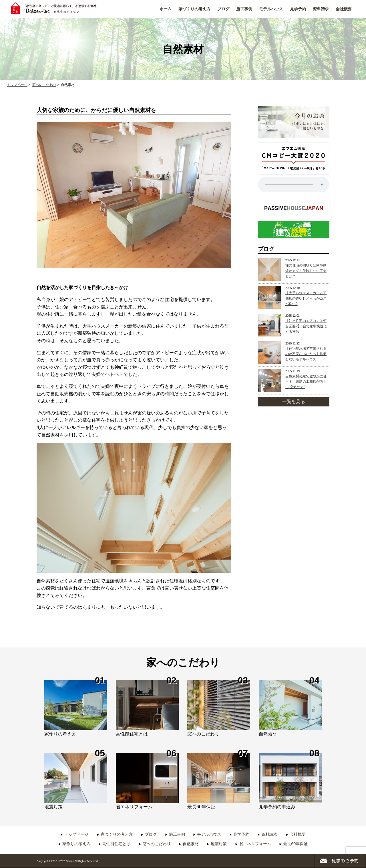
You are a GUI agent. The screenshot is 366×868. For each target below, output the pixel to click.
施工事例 (244, 9)
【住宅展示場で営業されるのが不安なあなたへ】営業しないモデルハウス (306, 354)
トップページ (76, 834)
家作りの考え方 (76, 844)
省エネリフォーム (255, 844)
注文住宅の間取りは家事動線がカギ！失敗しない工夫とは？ (306, 271)
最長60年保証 (295, 844)
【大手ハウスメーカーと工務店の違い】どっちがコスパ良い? (306, 298)
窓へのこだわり (157, 844)
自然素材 (191, 844)
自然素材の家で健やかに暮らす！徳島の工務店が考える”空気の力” (306, 382)
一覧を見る (294, 401)
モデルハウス (271, 9)
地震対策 (219, 844)
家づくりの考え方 (194, 9)
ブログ (223, 9)
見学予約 (298, 9)
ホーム (166, 9)
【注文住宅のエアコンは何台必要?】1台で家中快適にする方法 (306, 326)
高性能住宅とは (116, 844)
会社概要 (344, 9)
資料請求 (321, 9)
